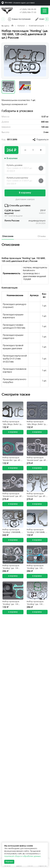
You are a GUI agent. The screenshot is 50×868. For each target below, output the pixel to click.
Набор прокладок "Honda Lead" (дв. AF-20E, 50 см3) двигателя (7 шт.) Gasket (13, 495)
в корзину (13, 432)
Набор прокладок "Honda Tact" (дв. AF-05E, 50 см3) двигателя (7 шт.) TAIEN (37, 495)
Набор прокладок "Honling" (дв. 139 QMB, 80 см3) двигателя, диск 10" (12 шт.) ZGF (36, 603)
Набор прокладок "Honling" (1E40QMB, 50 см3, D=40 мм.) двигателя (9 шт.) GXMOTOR (13, 531)
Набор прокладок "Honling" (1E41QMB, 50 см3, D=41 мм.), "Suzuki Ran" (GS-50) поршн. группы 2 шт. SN (37, 531)
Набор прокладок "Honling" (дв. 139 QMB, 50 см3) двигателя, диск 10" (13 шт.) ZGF (11, 567)
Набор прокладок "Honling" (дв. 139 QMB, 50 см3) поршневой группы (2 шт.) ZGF (13, 603)
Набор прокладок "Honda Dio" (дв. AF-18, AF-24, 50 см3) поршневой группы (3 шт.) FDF (13, 459)
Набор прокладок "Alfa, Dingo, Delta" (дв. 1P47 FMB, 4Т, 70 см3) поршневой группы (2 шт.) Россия (37, 423)
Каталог (21, 26)
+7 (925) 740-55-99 (28, 9)
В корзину (25, 193)
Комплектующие (36, 26)
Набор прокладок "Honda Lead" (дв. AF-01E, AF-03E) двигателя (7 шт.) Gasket (37, 459)
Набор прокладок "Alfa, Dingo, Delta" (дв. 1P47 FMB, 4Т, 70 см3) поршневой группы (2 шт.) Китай (13, 423)
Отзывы (42, 236)
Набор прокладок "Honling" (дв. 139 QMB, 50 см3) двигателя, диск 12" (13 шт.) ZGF (36, 567)
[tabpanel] (25, 316)
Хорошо (9, 862)
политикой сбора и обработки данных (22, 856)
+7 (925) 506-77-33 (28, 12)
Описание (8, 236)
